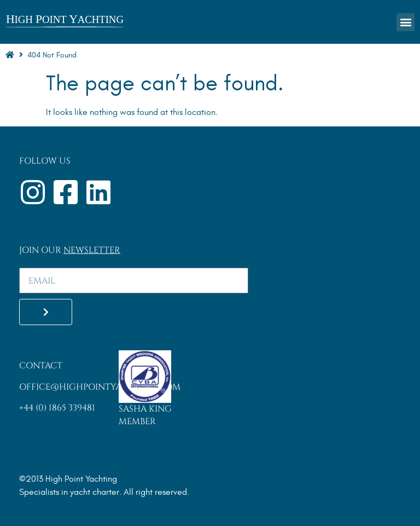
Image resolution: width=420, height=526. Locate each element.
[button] (406, 22)
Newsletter (92, 250)
